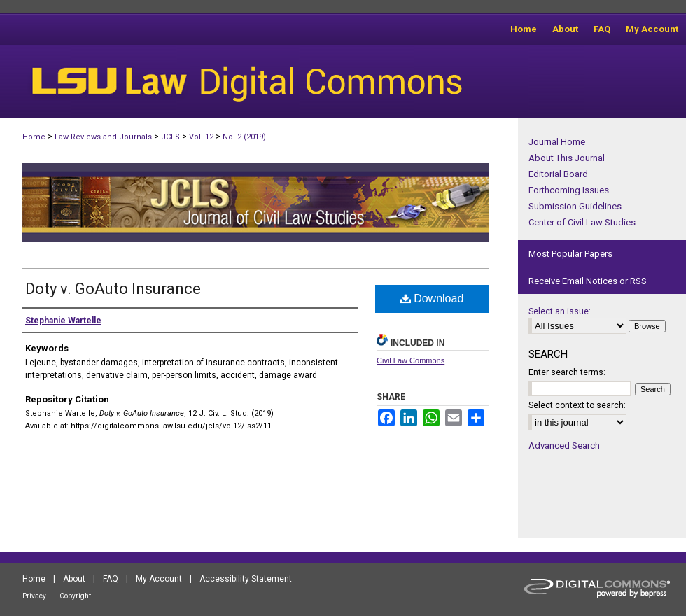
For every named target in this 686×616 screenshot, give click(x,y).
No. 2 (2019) (244, 137)
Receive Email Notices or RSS (588, 281)
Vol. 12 (201, 137)
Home (34, 137)
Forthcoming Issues (569, 190)
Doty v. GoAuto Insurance (113, 289)
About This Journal (567, 158)
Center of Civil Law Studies (582, 222)
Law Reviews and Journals (103, 137)
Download (432, 299)
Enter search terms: (567, 372)
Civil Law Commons (411, 360)
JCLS (170, 137)
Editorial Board (558, 174)
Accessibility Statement (246, 579)
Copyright (75, 596)
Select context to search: (577, 405)
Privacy (34, 596)
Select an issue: (560, 311)
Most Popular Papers (570, 254)
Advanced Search (564, 446)
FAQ (111, 579)
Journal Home (557, 142)
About (74, 579)
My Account (159, 579)
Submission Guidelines (575, 206)
